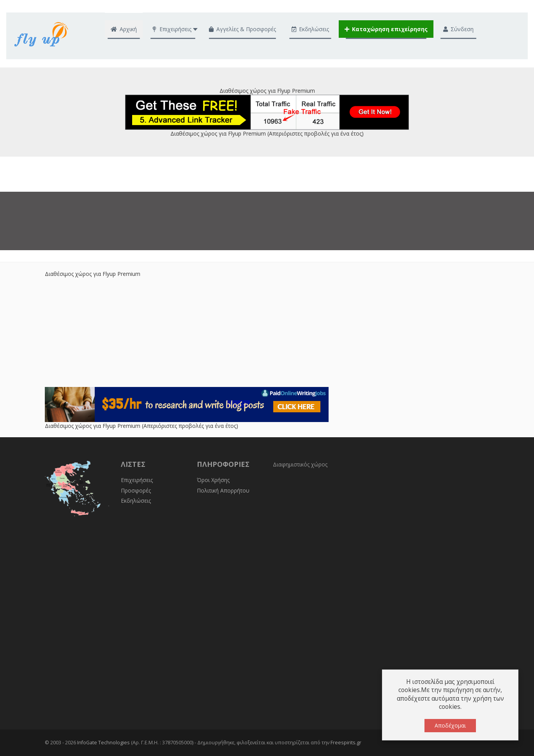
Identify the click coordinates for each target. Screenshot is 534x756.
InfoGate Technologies (103, 743)
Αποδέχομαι (450, 725)
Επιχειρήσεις (137, 480)
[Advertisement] (267, 332)
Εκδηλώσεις (136, 501)
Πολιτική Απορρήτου (223, 490)
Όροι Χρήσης (213, 480)
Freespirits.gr (346, 743)
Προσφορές (136, 490)
